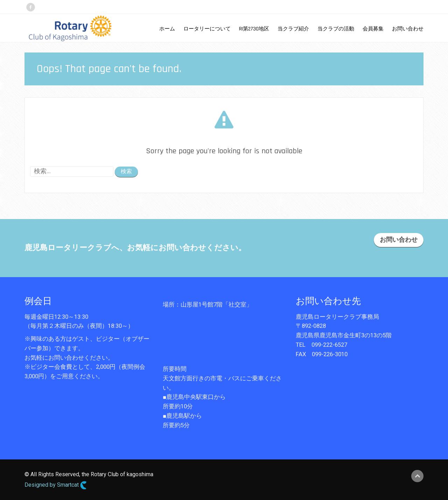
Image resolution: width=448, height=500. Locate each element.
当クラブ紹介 (293, 29)
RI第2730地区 (254, 29)
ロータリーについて (207, 29)
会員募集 (373, 29)
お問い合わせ (408, 29)
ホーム (167, 29)
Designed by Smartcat (56, 485)
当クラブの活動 (336, 29)
